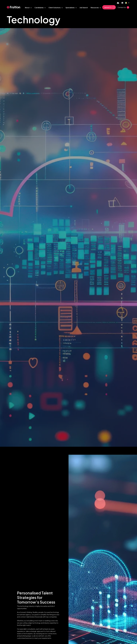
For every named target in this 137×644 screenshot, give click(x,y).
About (27, 8)
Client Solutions (55, 8)
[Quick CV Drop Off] (118, 3)
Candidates (39, 8)
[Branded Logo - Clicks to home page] (14, 7)
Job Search (84, 8)
